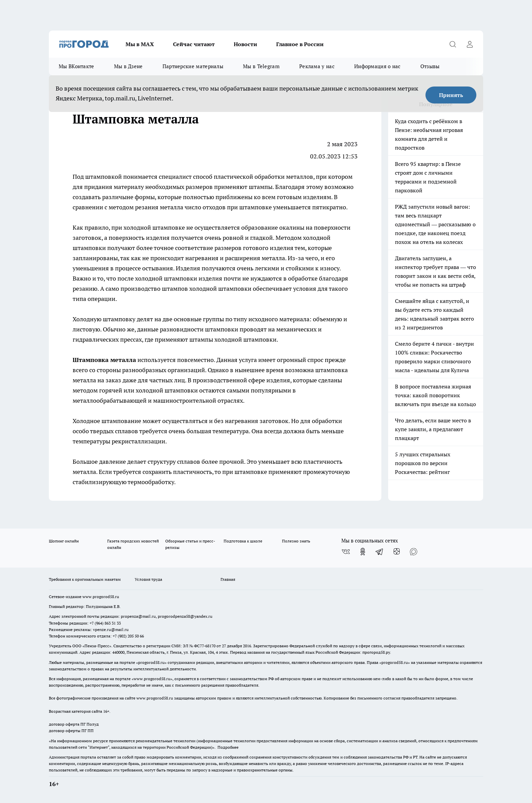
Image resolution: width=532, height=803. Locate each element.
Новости (245, 44)
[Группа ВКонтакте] (346, 552)
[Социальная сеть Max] (414, 552)
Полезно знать (296, 541)
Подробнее (228, 747)
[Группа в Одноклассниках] (363, 552)
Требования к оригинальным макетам (85, 579)
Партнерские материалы (193, 66)
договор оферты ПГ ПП (71, 731)
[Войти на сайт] (470, 44)
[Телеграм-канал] (380, 552)
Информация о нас (377, 66)
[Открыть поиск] (453, 44)
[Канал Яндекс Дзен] (397, 552)
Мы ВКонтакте (77, 66)
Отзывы (430, 66)
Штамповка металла (104, 360)
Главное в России (300, 44)
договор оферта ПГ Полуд (74, 724)
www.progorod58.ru (101, 597)
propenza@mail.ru (138, 616)
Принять (451, 95)
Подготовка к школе (243, 541)
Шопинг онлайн (64, 541)
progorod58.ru (151, 662)
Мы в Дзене (128, 66)
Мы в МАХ (140, 44)
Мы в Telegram (261, 66)
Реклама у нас (317, 66)
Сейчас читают (194, 44)
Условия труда (148, 579)
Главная (228, 579)
